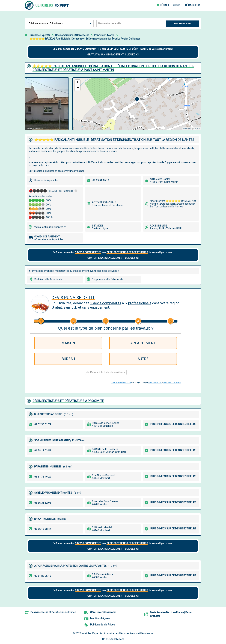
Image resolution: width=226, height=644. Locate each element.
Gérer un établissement (103, 612)
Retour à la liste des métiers (106, 372)
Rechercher (182, 24)
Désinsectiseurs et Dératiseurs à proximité (68, 401)
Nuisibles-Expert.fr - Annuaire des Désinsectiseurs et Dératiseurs (117, 633)
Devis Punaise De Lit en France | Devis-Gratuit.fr (171, 614)
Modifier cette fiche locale (48, 279)
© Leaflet (187, 129)
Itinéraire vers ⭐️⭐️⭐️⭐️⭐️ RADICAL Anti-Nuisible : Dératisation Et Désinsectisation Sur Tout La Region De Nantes (174, 204)
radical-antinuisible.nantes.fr (50, 227)
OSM (198, 129)
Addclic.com (117, 639)
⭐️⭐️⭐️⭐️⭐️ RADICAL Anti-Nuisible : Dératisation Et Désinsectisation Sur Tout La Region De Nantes (85, 39)
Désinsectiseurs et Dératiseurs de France (53, 612)
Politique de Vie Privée (103, 625)
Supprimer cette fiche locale (108, 279)
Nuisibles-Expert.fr (40, 35)
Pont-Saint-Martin (104, 35)
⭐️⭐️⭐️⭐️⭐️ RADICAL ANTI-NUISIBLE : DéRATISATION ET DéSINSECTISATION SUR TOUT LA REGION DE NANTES (114, 140)
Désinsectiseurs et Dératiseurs (181, 5)
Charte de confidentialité (121, 382)
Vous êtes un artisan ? (172, 382)
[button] (137, 101)
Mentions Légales (100, 618)
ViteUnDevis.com (155, 382)
